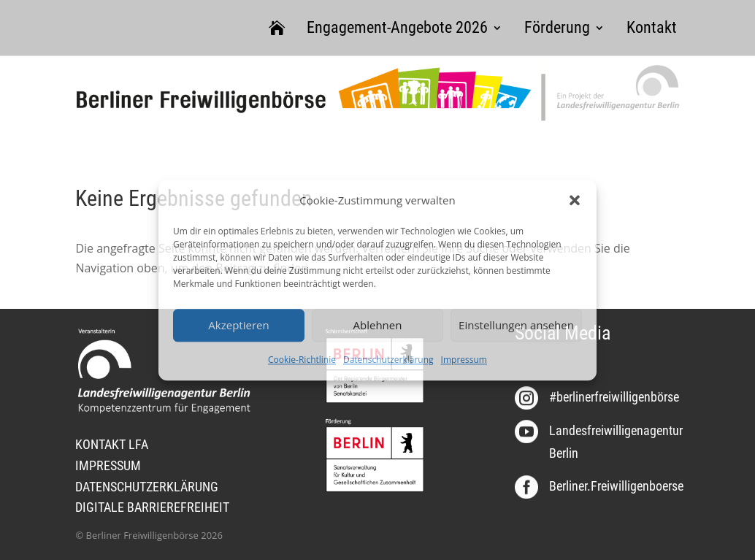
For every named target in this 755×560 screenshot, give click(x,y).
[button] (575, 200)
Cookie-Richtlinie (302, 360)
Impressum (464, 360)
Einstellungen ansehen (516, 326)
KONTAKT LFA (112, 444)
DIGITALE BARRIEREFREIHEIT (152, 507)
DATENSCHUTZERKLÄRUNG (147, 487)
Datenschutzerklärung (388, 360)
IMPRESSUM (108, 465)
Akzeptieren (238, 326)
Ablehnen (378, 326)
